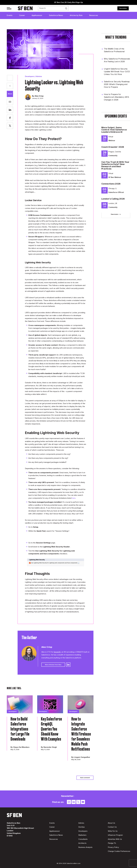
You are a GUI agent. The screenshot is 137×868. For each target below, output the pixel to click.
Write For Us (113, 831)
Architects (82, 843)
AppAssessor (37, 15)
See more (115, 214)
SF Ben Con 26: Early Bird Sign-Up (69, 2)
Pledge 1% (112, 843)
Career (22, 15)
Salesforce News (56, 15)
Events (10, 15)
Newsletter (123, 8)
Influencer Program (115, 835)
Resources (94, 15)
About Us (111, 823)
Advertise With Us (115, 839)
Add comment (85, 778)
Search (67, 8)
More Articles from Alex (53, 665)
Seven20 (57, 652)
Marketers (82, 835)
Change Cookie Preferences (119, 851)
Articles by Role (76, 15)
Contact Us (112, 827)
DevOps (82, 827)
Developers (30, 76)
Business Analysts (85, 847)
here (74, 498)
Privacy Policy (113, 847)
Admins (39, 76)
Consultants (83, 839)
